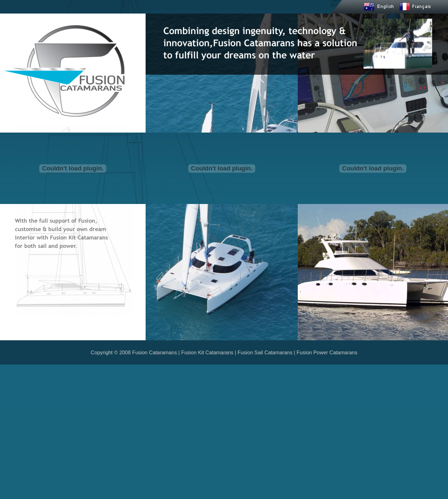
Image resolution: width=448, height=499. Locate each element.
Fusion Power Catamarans (327, 352)
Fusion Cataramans (154, 352)
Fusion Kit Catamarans (207, 352)
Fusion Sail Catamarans (265, 352)
